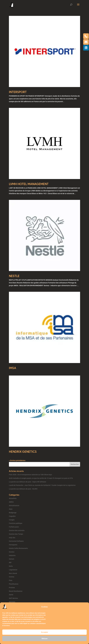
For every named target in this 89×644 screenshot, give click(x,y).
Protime (12, 588)
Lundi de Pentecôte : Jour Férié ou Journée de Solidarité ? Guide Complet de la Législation (42, 485)
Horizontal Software (16, 541)
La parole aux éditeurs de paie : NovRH (23, 489)
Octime (12, 577)
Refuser (45, 639)
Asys (11, 509)
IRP (10, 563)
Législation (13, 570)
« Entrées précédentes (17, 460)
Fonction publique (16, 523)
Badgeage (13, 513)
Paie (11, 580)
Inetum (12, 559)
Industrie (12, 555)
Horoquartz (13, 545)
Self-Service (13, 598)
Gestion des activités (17, 530)
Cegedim (12, 516)
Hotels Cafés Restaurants (18, 548)
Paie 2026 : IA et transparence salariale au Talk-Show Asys (30, 475)
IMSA (13, 368)
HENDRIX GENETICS (23, 452)
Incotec (12, 552)
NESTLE (14, 276)
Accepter (44, 632)
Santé (11, 595)
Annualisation (14, 506)
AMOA (11, 502)
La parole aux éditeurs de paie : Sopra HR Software (28, 482)
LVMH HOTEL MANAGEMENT (29, 184)
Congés (12, 520)
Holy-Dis (12, 538)
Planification (14, 584)
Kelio (11, 566)
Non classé (13, 573)
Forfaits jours (14, 527)
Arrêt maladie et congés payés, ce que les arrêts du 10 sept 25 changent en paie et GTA (41, 478)
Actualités (13, 498)
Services (12, 602)
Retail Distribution (16, 591)
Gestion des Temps (16, 534)
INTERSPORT (18, 92)
